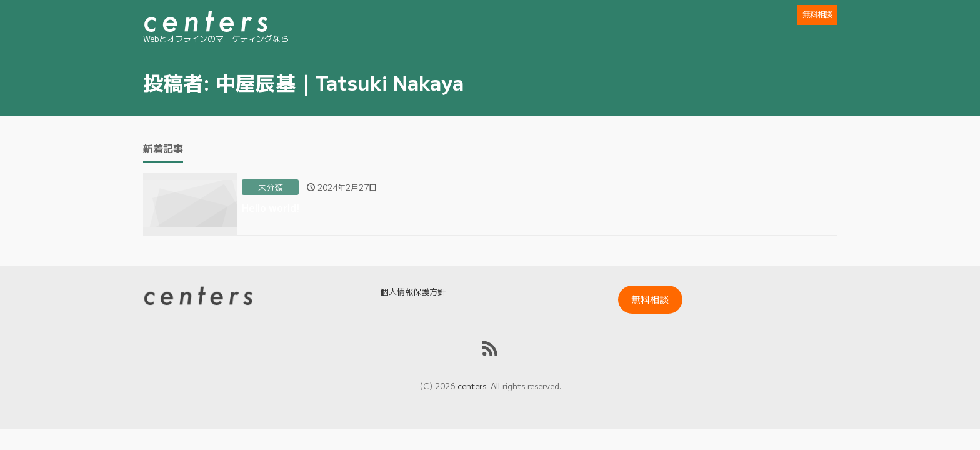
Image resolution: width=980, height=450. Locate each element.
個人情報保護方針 (413, 292)
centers (472, 386)
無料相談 (817, 14)
